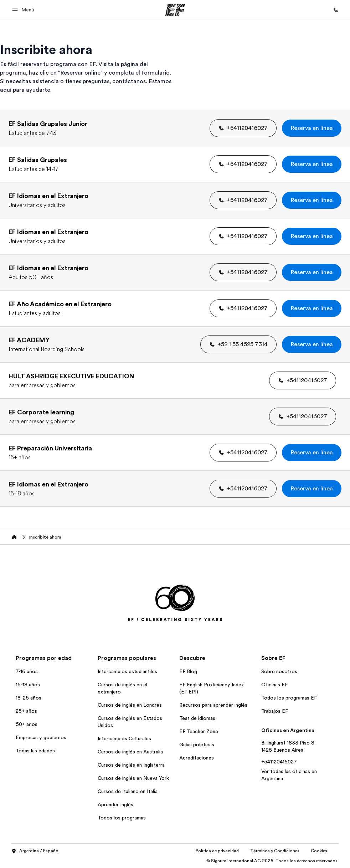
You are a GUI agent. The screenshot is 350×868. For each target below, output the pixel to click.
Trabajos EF (275, 711)
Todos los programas (122, 818)
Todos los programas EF (289, 698)
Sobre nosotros (279, 671)
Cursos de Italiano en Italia (128, 791)
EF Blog (188, 671)
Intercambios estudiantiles (127, 671)
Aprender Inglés (115, 804)
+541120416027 (279, 762)
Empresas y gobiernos (41, 737)
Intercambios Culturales (124, 738)
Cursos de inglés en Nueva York (133, 778)
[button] (24, 10)
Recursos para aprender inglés (213, 705)
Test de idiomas (197, 718)
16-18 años (28, 685)
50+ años (27, 724)
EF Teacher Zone (199, 731)
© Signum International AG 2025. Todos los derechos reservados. (272, 861)
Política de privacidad (217, 851)
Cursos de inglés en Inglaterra (131, 765)
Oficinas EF (274, 685)
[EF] (175, 10)
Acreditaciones (197, 758)
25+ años (26, 711)
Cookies (319, 851)
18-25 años (29, 698)
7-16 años (27, 671)
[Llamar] (336, 10)
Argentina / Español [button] (35, 851)
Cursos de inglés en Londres (130, 705)
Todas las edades (35, 751)
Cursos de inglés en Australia (130, 752)
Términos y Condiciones (275, 851)
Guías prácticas (197, 745)
